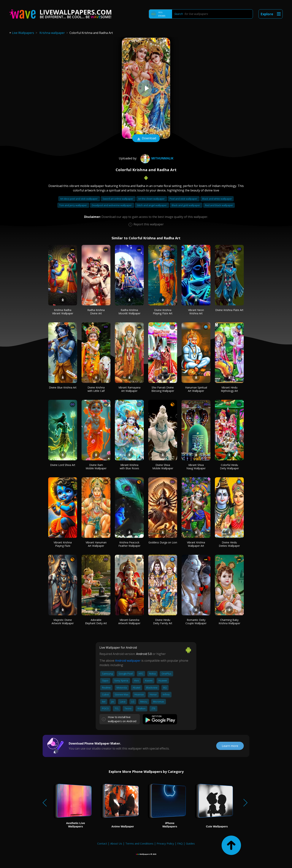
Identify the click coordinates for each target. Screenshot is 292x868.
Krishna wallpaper (52, 33)
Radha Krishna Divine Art (96, 312)
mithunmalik (156, 158)
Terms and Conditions (139, 843)
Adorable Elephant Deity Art (96, 622)
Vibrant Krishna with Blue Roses (129, 467)
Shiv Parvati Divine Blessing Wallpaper (163, 389)
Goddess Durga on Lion (163, 542)
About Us (116, 843)
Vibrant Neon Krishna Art (196, 312)
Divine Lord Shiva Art (63, 465)
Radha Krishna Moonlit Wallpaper (129, 312)
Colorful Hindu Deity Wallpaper (229, 467)
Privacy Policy (165, 843)
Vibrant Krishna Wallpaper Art (196, 544)
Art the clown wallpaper (152, 199)
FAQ (180, 843)
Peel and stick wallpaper (184, 199)
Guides (190, 843)
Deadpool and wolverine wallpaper (112, 205)
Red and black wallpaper (219, 205)
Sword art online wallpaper (118, 199)
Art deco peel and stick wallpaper (79, 199)
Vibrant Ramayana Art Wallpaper (129, 389)
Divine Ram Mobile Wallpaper (96, 467)
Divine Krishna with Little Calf (96, 389)
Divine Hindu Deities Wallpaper (229, 544)
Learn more (230, 746)
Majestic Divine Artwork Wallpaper (63, 622)
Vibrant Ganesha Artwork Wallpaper (129, 622)
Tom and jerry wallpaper (73, 205)
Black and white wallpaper (217, 199)
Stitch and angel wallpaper (152, 205)
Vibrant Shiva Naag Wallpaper (196, 467)
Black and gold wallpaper (186, 205)
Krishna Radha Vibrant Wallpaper (63, 312)
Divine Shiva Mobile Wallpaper (163, 467)
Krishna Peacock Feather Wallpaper (129, 544)
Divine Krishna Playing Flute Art (163, 312)
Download (146, 139)
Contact (102, 843)
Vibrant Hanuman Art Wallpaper (96, 544)
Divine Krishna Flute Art (229, 310)
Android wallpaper (128, 661)
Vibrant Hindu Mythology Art (229, 389)
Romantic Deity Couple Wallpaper (196, 622)
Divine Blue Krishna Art (63, 387)
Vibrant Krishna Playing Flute (63, 544)
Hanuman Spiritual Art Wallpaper (196, 389)
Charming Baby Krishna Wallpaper (229, 622)
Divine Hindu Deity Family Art (163, 622)
